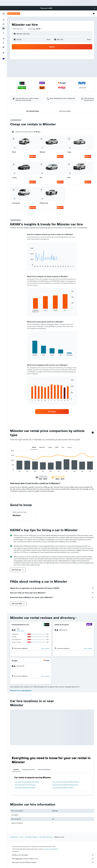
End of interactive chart (10, 470)
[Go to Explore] (3, 38)
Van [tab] (63, 447)
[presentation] (76, 618)
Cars (22, 837)
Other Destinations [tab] (44, 770)
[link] (52, 412)
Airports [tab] (16, 770)
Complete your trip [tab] (28, 770)
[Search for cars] (3, 28)
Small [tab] (34, 447)
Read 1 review (21, 631)
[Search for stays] (3, 24)
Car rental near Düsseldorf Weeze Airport (65, 785)
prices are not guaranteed (51, 849)
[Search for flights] (3, 20)
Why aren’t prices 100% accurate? (53, 862)
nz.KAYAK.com (14, 837)
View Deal (33, 156)
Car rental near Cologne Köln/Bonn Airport (66, 782)
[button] (95, 8)
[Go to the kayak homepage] (14, 14)
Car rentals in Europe (31, 837)
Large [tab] (50, 447)
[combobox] (18, 29)
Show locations (45, 648)
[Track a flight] (3, 43)
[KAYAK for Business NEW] (3, 47)
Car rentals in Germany (46, 837)
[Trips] (3, 53)
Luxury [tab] (70, 447)
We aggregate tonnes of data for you (53, 859)
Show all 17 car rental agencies (21, 691)
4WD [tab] (57, 447)
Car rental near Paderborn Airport (63, 788)
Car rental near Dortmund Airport (25, 785)
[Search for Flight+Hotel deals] (3, 33)
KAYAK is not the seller (53, 855)
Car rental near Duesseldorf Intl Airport (27, 782)
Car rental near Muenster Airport (25, 788)
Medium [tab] (42, 447)
